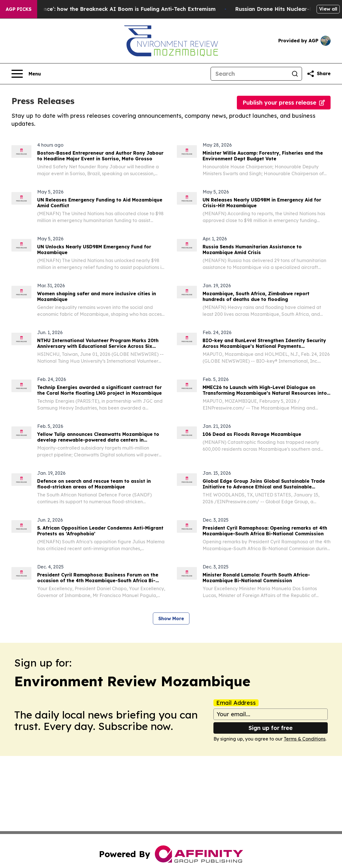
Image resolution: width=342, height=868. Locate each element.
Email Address (236, 703)
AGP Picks (19, 9)
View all (328, 9)
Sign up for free (271, 728)
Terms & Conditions (305, 739)
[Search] (249, 74)
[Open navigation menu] (26, 74)
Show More (171, 618)
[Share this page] (319, 74)
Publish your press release (284, 102)
